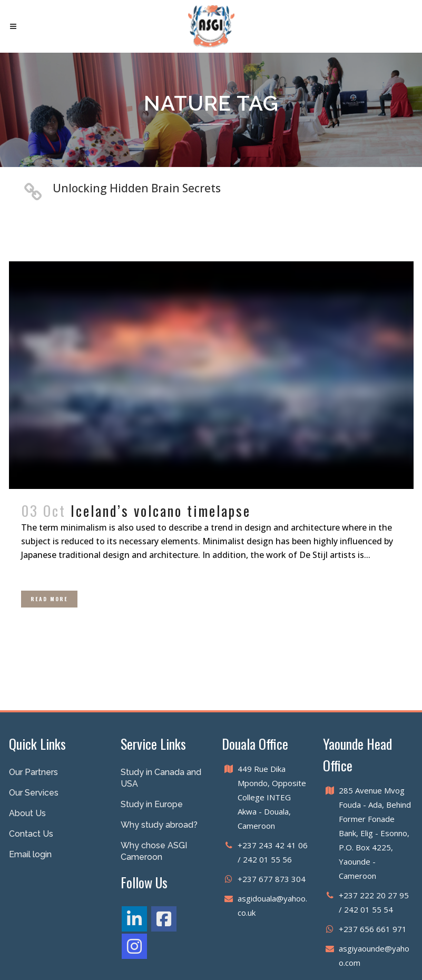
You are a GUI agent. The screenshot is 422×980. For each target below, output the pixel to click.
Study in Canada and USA (161, 778)
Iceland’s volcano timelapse (161, 511)
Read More (49, 599)
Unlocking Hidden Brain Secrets (137, 188)
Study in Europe (152, 804)
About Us (27, 813)
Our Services (34, 793)
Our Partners (33, 772)
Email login (30, 854)
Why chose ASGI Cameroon (154, 851)
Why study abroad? (159, 825)
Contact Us (31, 834)
